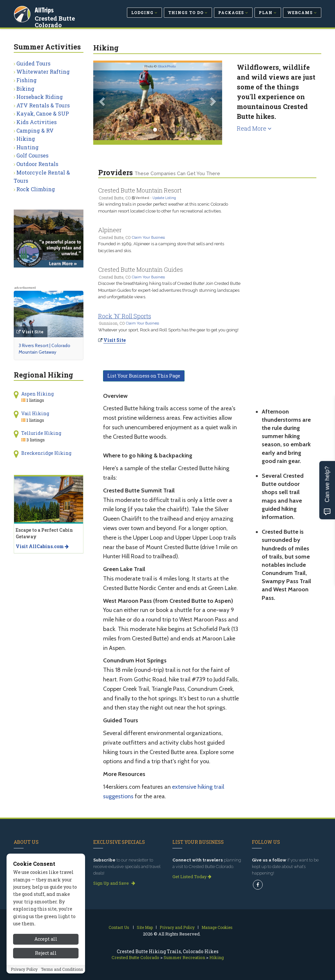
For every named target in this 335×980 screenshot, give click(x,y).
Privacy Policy (24, 969)
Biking (25, 89)
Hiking (26, 139)
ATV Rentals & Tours (43, 105)
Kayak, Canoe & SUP (43, 113)
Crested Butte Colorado (55, 21)
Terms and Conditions (62, 969)
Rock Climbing (36, 189)
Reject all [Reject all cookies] (46, 953)
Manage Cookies (217, 927)
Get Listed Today (192, 877)
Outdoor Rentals (37, 164)
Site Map (145, 927)
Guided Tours (33, 63)
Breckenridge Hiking (46, 453)
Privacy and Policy (177, 927)
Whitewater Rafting (43, 72)
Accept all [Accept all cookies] (46, 939)
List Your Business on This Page (144, 376)
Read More (254, 128)
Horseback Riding (40, 97)
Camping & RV (35, 130)
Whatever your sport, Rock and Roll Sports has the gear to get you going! (168, 330)
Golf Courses (32, 155)
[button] (103, 101)
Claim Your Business (148, 237)
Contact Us (119, 927)
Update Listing (164, 198)
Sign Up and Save (114, 883)
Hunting (27, 147)
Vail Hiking (35, 413)
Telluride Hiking (41, 433)
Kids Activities (36, 122)
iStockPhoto (167, 66)
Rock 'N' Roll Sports (125, 316)
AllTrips (45, 9)
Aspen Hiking (37, 394)
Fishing (26, 80)
